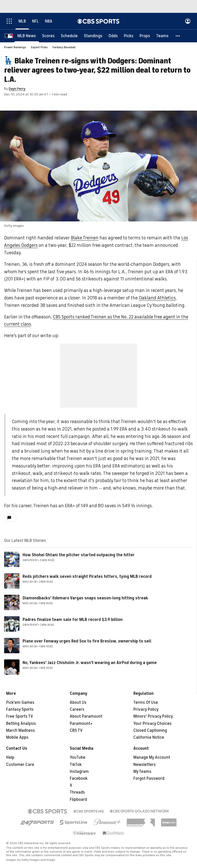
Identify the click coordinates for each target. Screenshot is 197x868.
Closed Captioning (150, 730)
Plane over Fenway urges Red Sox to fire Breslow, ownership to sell (87, 641)
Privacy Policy (146, 709)
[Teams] (162, 36)
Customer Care (20, 765)
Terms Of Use (146, 703)
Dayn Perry (17, 89)
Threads (77, 792)
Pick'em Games (20, 703)
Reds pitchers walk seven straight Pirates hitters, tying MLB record (87, 577)
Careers (77, 709)
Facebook (79, 778)
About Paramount (86, 716)
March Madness (21, 730)
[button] (178, 36)
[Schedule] (69, 36)
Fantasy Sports (20, 709)
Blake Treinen (85, 238)
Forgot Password (149, 778)
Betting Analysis (21, 724)
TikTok (76, 765)
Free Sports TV (20, 716)
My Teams (142, 772)
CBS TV (76, 730)
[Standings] (93, 36)
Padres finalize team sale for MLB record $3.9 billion (73, 620)
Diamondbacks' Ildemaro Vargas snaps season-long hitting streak (85, 598)
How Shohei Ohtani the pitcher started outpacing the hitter (79, 555)
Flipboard (78, 799)
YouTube (78, 757)
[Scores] (48, 36)
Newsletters (145, 765)
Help (10, 757)
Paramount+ (81, 724)
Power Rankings (15, 47)
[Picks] (129, 36)
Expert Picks (39, 47)
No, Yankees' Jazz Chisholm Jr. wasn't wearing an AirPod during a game (90, 663)
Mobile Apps (17, 737)
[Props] (145, 36)
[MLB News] (27, 36)
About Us (78, 703)
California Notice (149, 737)
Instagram (79, 772)
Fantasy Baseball (64, 47)
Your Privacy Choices (152, 724)
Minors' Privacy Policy (153, 716)
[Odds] (113, 36)
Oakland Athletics (157, 298)
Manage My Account (152, 757)
